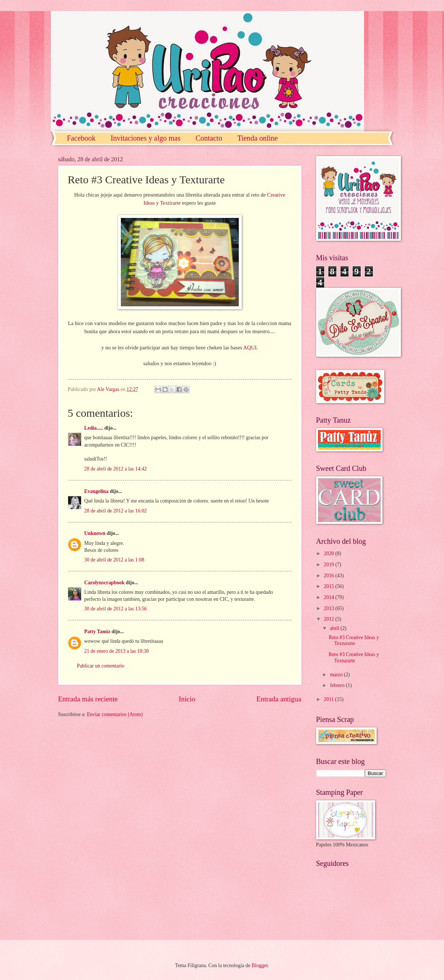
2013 (330, 608)
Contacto (209, 138)
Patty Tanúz (97, 632)
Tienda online (258, 138)
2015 (330, 586)
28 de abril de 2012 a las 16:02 (116, 511)
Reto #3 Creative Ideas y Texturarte (354, 641)
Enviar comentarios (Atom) (115, 714)
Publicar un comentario (101, 666)
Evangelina (97, 491)
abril (335, 628)
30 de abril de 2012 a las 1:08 (114, 560)
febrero (338, 685)
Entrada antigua (279, 699)
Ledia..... (94, 428)
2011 (330, 699)
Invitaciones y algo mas (145, 138)
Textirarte (170, 203)
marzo (337, 675)
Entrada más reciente (88, 699)
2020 (330, 554)
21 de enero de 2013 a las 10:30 (117, 651)
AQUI (250, 348)
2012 (330, 619)
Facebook (81, 138)
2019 (330, 565)
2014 (330, 597)
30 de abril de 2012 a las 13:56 (116, 609)
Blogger (260, 965)
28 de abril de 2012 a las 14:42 (116, 469)
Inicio (187, 699)
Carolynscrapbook (104, 583)
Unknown (95, 533)
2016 (330, 576)
